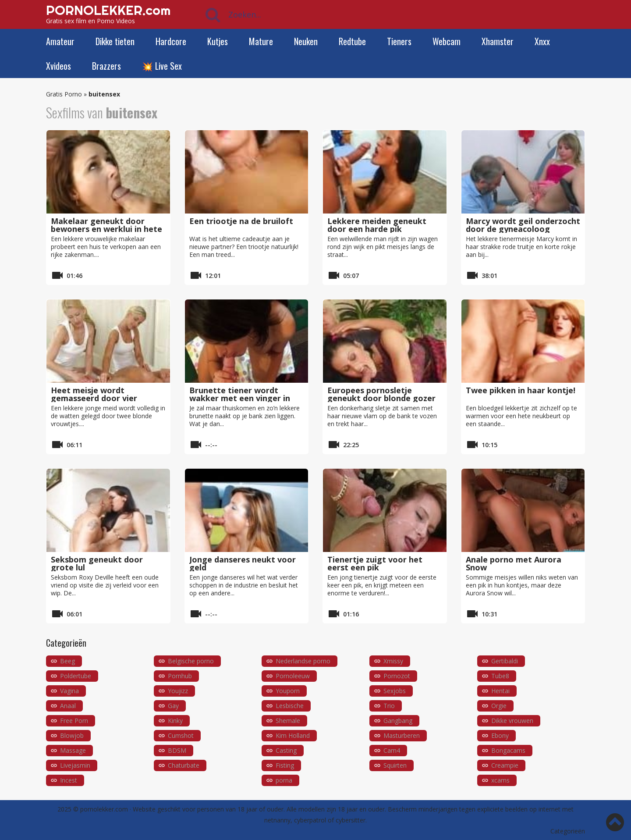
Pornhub (180, 676)
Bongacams (508, 750)
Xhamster (498, 41)
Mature (261, 41)
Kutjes (218, 41)
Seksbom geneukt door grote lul (97, 563)
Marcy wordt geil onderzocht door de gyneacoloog (523, 225)
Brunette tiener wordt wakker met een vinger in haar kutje (240, 398)
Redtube (352, 41)
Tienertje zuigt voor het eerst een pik (375, 563)
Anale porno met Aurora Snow (514, 563)
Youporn (288, 691)
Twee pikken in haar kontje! (521, 390)
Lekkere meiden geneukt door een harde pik (377, 225)
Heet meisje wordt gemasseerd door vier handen (94, 398)
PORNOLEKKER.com (108, 10)
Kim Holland (293, 735)
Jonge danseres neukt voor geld (243, 563)
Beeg (67, 661)
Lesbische (290, 706)
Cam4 (392, 750)
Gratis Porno (64, 94)
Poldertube (76, 676)
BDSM (177, 750)
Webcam (447, 41)
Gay (173, 706)
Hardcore (171, 41)
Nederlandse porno (303, 661)
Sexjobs (395, 691)
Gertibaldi (505, 661)
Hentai (500, 691)
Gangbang (398, 721)
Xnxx (542, 41)
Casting (286, 750)
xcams (500, 780)
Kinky (175, 721)
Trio (389, 706)
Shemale (288, 721)
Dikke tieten (115, 41)
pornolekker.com (104, 809)
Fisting (285, 765)
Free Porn (74, 721)
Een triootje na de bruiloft (241, 221)
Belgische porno (191, 661)
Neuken (306, 41)
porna (284, 780)
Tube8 (500, 676)
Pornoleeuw (293, 676)
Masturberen (402, 735)
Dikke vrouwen (512, 721)
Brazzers (106, 66)
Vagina (69, 691)
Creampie (505, 765)
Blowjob (72, 735)
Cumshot (181, 735)
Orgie (499, 706)
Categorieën (568, 831)
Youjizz (178, 691)
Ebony (500, 735)
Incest (69, 780)
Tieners (399, 41)
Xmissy (393, 661)
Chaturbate (184, 765)
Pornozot (397, 676)
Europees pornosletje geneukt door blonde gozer (381, 394)
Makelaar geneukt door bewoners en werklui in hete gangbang (106, 229)
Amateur (60, 41)
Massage (73, 750)
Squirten (395, 765)
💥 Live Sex (162, 66)
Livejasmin (75, 765)
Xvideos (58, 66)
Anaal (68, 706)
